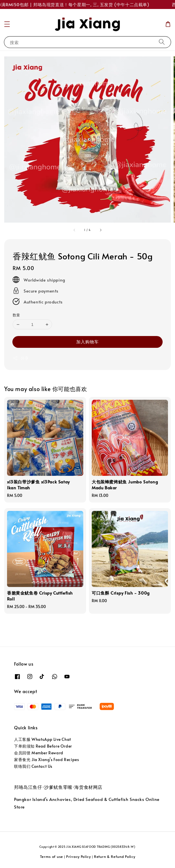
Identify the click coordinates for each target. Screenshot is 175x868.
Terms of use (51, 856)
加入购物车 (87, 342)
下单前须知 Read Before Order (43, 746)
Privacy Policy (78, 856)
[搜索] (162, 42)
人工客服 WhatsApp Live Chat (43, 739)
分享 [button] (21, 358)
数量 (16, 315)
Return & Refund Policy (115, 856)
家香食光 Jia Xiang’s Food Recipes (46, 759)
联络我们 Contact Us (33, 766)
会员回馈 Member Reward (39, 753)
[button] (7, 24)
